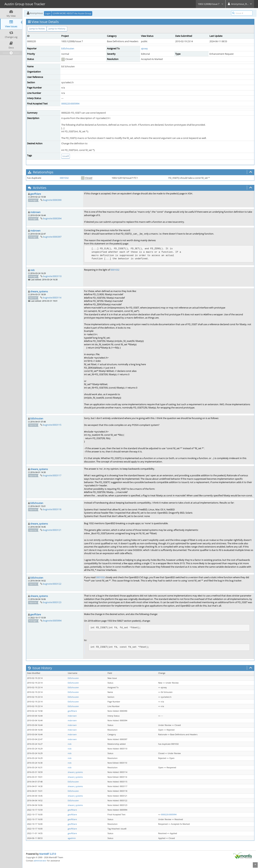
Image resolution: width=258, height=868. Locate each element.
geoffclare (36, 194)
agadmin (72, 838)
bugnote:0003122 (52, 584)
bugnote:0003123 (52, 602)
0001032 (64, 178)
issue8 (66, 156)
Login (48, 13)
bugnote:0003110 (52, 276)
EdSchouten (68, 48)
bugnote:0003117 (52, 475)
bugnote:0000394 (52, 218)
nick (32, 270)
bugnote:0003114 (52, 298)
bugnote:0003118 (52, 509)
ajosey (144, 48)
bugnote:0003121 (52, 530)
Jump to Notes (37, 29)
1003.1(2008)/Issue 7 (211, 4)
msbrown (35, 212)
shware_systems (39, 291)
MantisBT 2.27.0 (48, 854)
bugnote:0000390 (52, 200)
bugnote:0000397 (52, 237)
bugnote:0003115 (52, 425)
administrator (40, 861)
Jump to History (57, 29)
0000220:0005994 (70, 104)
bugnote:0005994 (52, 621)
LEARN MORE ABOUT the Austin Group (72, 13)
